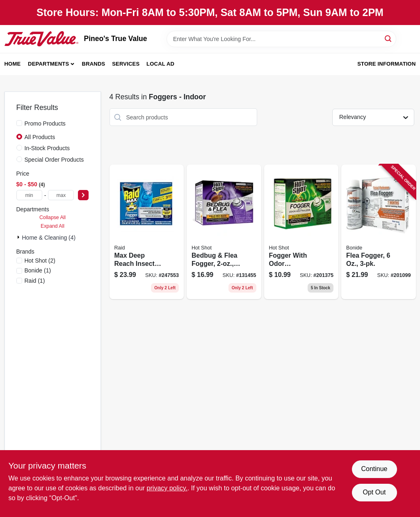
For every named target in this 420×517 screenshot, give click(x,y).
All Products (40, 137)
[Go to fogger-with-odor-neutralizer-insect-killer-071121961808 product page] (301, 232)
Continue (374, 469)
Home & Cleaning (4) (49, 238)
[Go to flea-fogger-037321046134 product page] (379, 232)
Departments (48, 64)
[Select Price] (83, 195)
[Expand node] (19, 237)
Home (13, 64)
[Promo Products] (19, 123)
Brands (94, 64)
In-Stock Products (47, 148)
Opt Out (374, 492)
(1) (38, 270)
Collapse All (52, 217)
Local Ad (160, 64)
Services (126, 64)
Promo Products (45, 124)
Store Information (386, 64)
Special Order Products (54, 160)
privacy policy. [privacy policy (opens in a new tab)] (167, 488)
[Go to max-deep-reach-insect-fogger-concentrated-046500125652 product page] (147, 232)
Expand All (52, 226)
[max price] (61, 195)
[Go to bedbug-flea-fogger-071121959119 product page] (224, 232)
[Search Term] (281, 39)
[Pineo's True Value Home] (41, 39)
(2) (40, 261)
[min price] (29, 195)
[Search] (389, 38)
